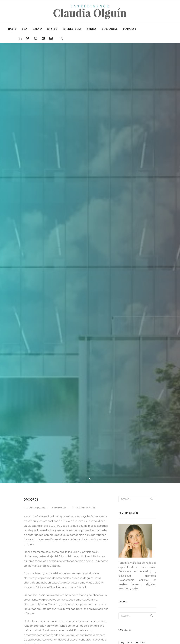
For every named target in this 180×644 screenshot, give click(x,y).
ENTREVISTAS (72, 29)
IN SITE (52, 29)
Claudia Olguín (85, 508)
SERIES (92, 29)
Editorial (60, 508)
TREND (37, 29)
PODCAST (130, 29)
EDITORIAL (110, 29)
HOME (12, 29)
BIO (24, 29)
